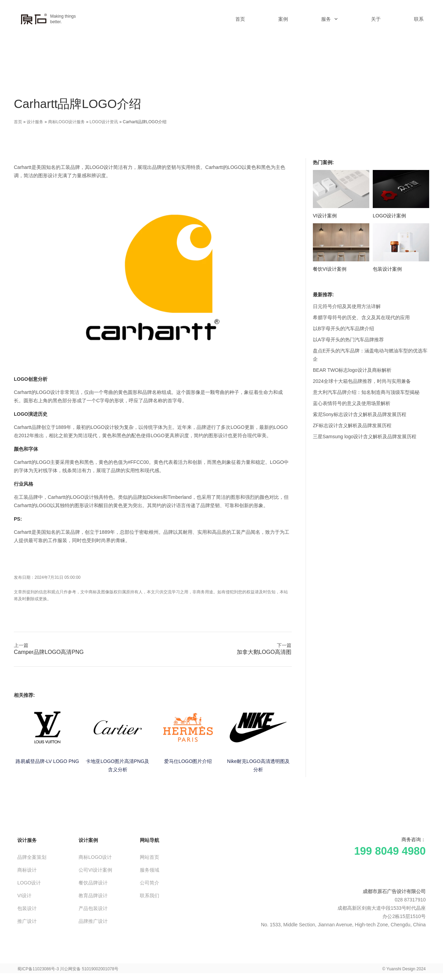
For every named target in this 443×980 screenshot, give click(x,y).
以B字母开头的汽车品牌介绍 (343, 329)
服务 (329, 19)
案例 (283, 19)
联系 (419, 19)
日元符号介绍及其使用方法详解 (347, 306)
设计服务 (35, 122)
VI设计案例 (325, 216)
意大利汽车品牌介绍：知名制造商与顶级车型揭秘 (366, 392)
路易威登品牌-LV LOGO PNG (47, 761)
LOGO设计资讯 (104, 122)
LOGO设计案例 (389, 216)
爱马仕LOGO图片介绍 (188, 761)
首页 (240, 19)
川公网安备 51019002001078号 (89, 969)
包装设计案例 (387, 269)
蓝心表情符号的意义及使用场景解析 (352, 403)
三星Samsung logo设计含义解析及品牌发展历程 (365, 437)
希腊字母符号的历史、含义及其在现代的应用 (361, 317)
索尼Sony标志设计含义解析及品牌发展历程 (360, 414)
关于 (376, 19)
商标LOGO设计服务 (67, 122)
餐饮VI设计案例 (330, 269)
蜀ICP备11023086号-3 (38, 969)
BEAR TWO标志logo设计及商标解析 (352, 370)
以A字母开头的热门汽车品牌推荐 (348, 340)
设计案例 (88, 840)
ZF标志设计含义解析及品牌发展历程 (352, 425)
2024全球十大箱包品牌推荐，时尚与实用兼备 (362, 381)
